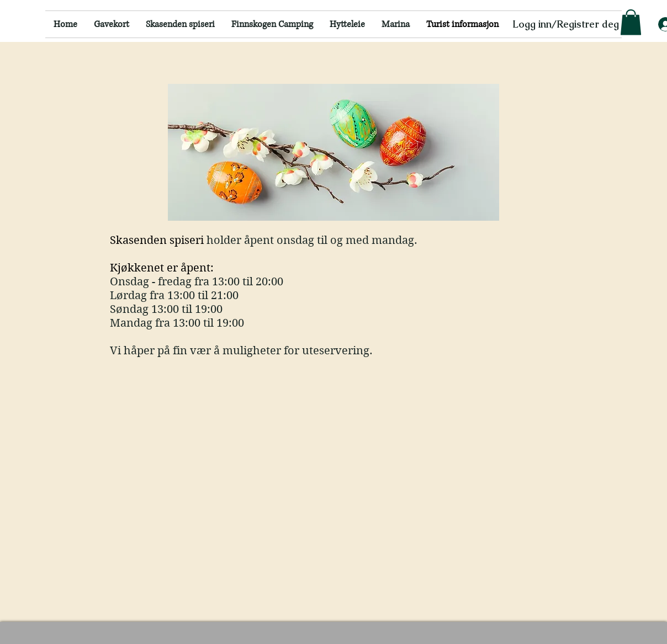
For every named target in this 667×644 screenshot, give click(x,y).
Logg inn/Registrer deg (566, 24)
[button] (631, 22)
